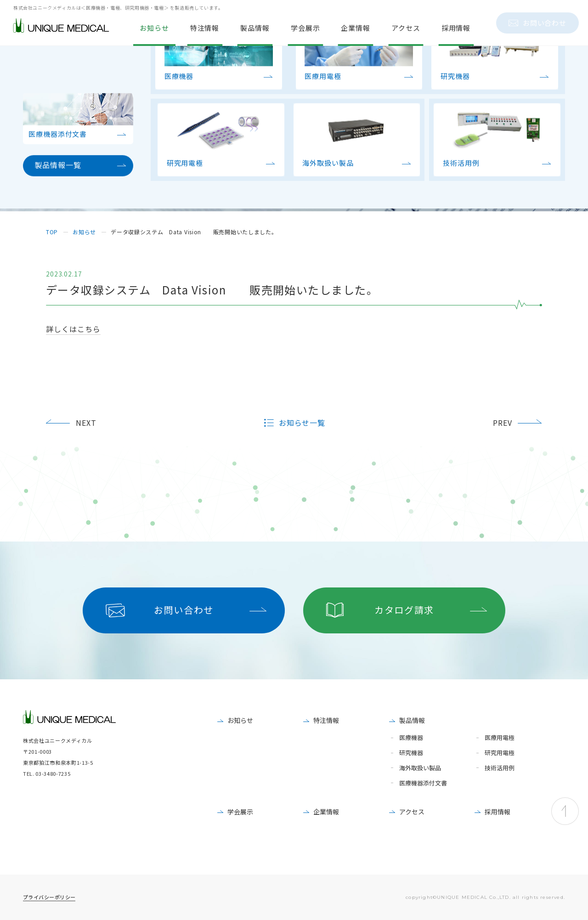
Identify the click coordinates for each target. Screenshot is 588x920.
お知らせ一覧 (302, 423)
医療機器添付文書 (423, 783)
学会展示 (240, 812)
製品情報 (412, 720)
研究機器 (411, 753)
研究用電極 (500, 753)
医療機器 (411, 738)
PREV (503, 423)
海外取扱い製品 (420, 768)
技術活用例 (500, 768)
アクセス (412, 812)
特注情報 (326, 720)
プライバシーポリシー (49, 897)
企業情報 (326, 812)
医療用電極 (500, 738)
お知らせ (240, 720)
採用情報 (498, 812)
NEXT (86, 423)
